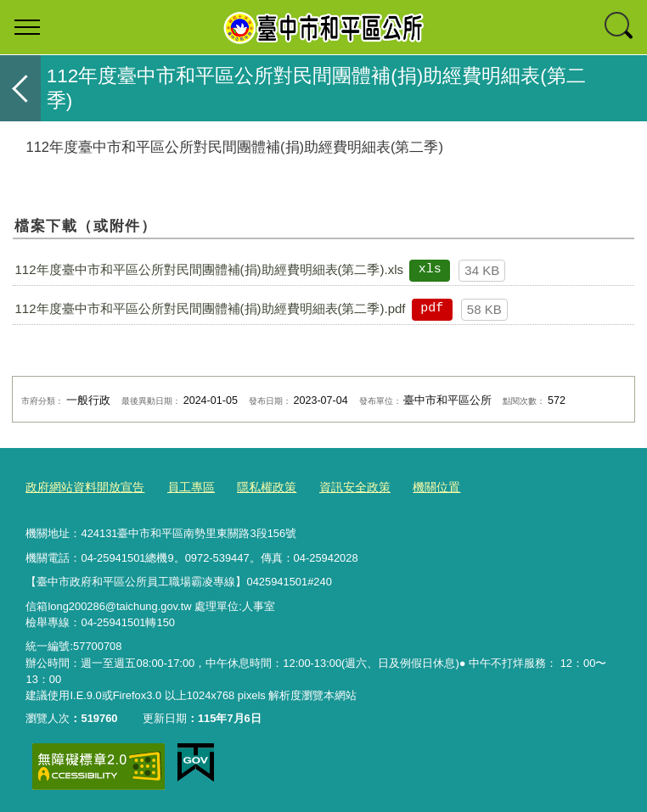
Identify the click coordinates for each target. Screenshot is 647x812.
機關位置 (414, 487)
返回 (20, 88)
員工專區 (181, 487)
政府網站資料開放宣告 (81, 487)
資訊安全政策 (336, 487)
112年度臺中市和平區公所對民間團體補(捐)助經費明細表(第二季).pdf (210, 308)
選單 (27, 27)
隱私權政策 (253, 487)
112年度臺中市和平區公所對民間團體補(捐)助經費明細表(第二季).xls (209, 269)
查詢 (620, 27)
